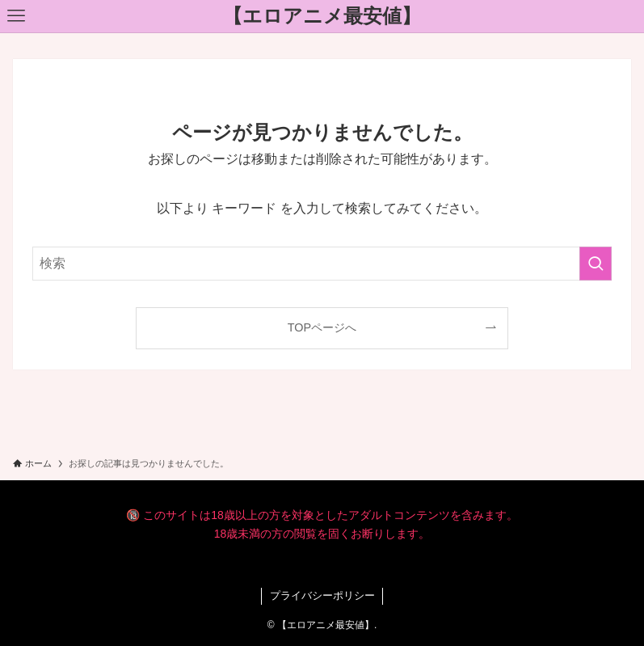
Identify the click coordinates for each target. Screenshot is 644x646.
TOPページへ (322, 327)
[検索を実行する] (596, 264)
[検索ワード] (322, 264)
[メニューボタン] (16, 16)
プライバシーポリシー (322, 595)
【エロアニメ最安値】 (322, 16)
